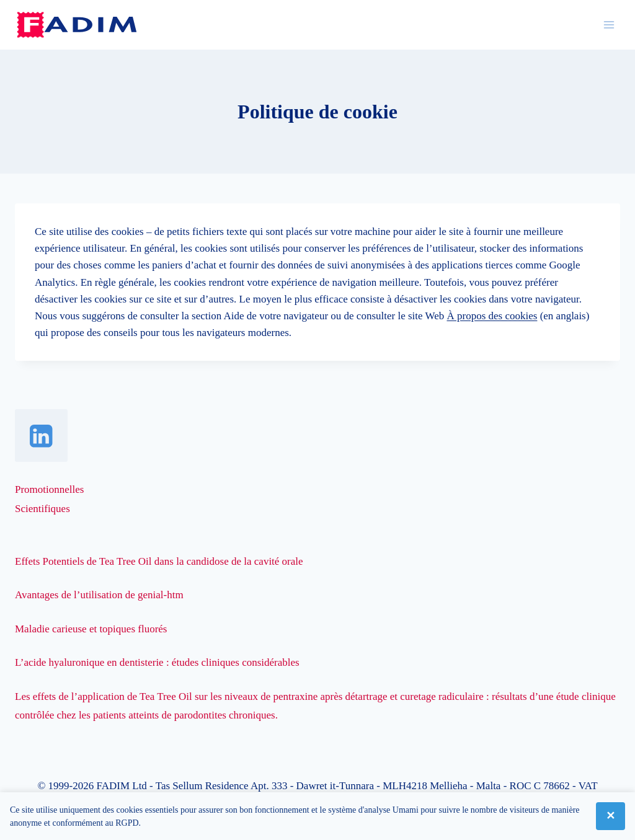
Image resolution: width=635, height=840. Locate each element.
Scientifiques (42, 509)
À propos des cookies (492, 316)
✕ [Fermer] (611, 816)
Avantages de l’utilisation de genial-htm (99, 595)
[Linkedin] (41, 435)
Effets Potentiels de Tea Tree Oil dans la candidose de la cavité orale (159, 561)
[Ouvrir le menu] (609, 24)
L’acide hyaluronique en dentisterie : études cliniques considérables (157, 662)
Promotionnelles (49, 489)
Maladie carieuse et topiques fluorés (91, 629)
